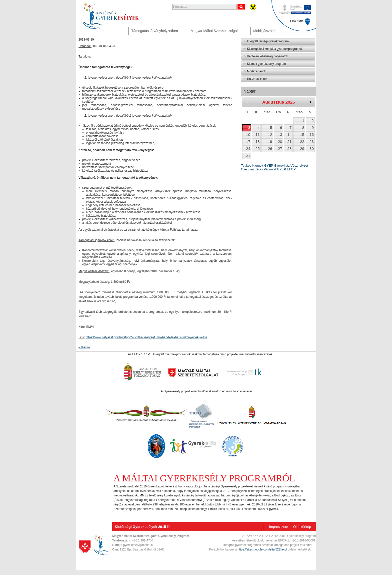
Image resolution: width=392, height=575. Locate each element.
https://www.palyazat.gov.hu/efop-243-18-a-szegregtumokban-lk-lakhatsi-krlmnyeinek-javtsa (147, 337)
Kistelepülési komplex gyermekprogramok (273, 49)
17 (248, 141)
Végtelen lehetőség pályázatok (265, 56)
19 (270, 141)
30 (312, 149)
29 (302, 149)
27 (280, 149)
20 (280, 141)
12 (270, 134)
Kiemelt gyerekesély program (264, 64)
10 (248, 134)
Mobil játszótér (264, 31)
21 (289, 141)
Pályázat (270, 169)
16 (312, 134)
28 (289, 149)
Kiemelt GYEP (263, 166)
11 (258, 134)
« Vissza (84, 347)
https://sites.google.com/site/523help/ (262, 549)
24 (248, 149)
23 (312, 141)
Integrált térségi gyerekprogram (266, 41)
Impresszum (278, 527)
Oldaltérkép (302, 527)
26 (270, 149)
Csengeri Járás (252, 169)
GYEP (281, 169)
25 (258, 149)
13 (280, 134)
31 (248, 156)
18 (258, 141)
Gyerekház (282, 166)
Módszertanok (254, 71)
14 (289, 134)
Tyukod (246, 166)
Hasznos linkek (255, 79)
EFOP (291, 169)
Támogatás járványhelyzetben (155, 31)
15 (302, 134)
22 (302, 141)
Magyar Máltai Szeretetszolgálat (216, 31)
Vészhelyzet (299, 166)
